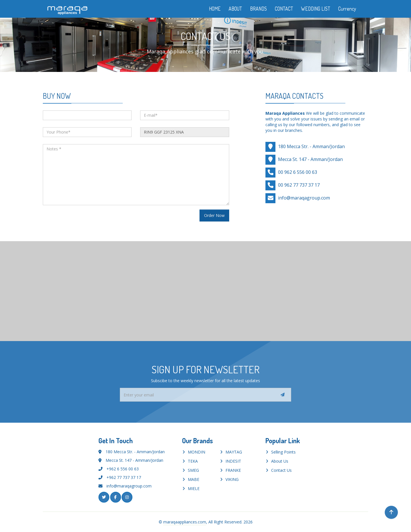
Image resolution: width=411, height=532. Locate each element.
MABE (194, 479)
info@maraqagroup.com (304, 198)
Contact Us (281, 470)
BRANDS (258, 9)
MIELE (194, 488)
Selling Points (283, 452)
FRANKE (233, 470)
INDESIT (233, 461)
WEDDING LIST (316, 9)
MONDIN (197, 452)
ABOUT (235, 9)
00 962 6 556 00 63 (298, 172)
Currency (351, 9)
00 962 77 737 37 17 (299, 185)
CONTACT (284, 9)
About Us (280, 461)
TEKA (193, 461)
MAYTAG (234, 452)
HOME (215, 9)
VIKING (232, 479)
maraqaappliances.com (185, 522)
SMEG (193, 470)
